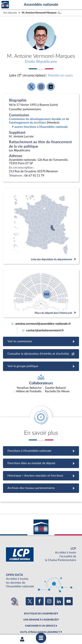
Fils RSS (43, 623)
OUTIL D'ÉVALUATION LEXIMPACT (40, 610)
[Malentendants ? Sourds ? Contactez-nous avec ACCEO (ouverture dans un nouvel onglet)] (14, 579)
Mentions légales (20, 620)
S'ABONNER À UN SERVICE (40, 604)
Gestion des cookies (60, 623)
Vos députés (10, 13)
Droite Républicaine (41, 62)
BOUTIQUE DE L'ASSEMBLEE (40, 592)
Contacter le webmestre (25, 623)
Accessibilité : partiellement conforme (50, 620)
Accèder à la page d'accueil (5, 5)
